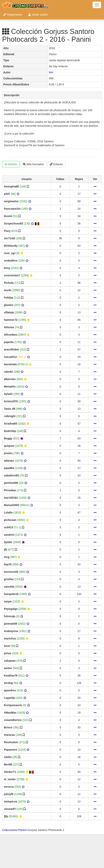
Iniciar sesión (38, 15)
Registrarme (12, 15)
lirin (51, 72)
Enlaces (56, 164)
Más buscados (33, 164)
